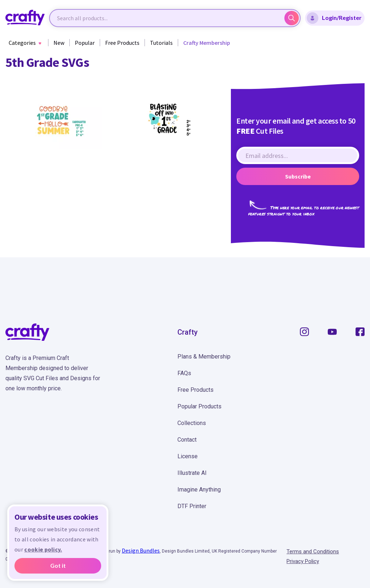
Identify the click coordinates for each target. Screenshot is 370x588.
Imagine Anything (199, 490)
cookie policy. (43, 549)
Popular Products (199, 406)
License (188, 456)
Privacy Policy (303, 561)
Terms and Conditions (313, 551)
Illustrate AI (192, 473)
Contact (187, 440)
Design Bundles (141, 550)
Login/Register (334, 18)
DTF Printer (192, 506)
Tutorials (161, 43)
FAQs (184, 373)
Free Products (122, 43)
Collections (192, 423)
